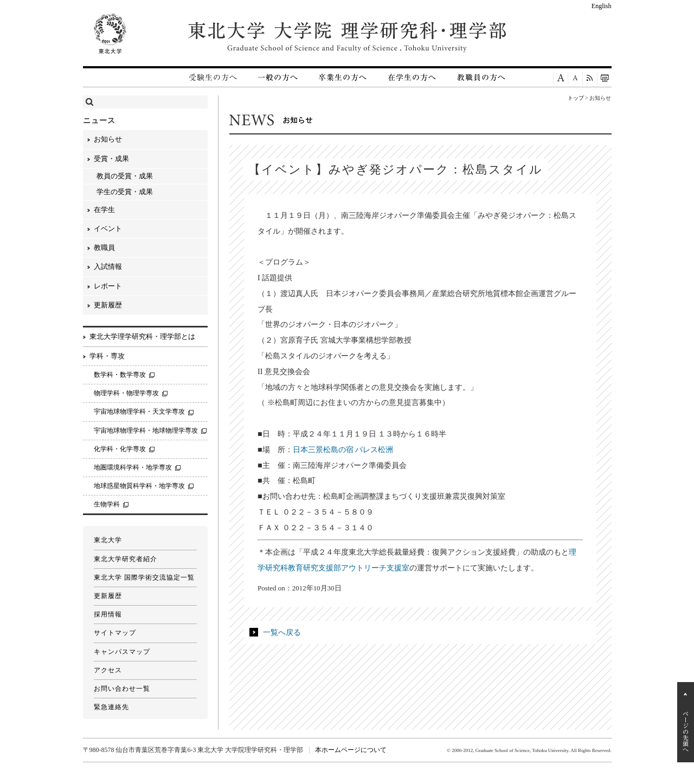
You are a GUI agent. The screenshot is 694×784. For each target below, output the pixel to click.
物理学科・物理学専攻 (126, 393)
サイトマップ (115, 633)
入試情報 (108, 266)
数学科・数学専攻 (120, 375)
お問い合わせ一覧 (122, 689)
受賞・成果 (111, 159)
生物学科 (107, 504)
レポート (108, 286)
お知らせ (108, 139)
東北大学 (108, 540)
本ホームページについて (351, 750)
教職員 (104, 248)
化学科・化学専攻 (120, 449)
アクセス (108, 670)
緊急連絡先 (111, 707)
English (602, 6)
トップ (576, 98)
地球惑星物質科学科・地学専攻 (139, 486)
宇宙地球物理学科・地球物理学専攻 (146, 430)
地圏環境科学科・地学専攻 (133, 467)
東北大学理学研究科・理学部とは (142, 336)
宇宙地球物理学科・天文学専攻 (139, 412)
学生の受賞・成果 (125, 192)
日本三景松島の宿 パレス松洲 (343, 449)
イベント (108, 229)
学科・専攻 (107, 356)
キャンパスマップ (122, 652)
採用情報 (108, 614)
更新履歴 (108, 305)
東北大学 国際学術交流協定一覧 (144, 577)
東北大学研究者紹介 (126, 559)
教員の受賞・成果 (125, 176)
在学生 (104, 210)
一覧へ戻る (282, 632)
